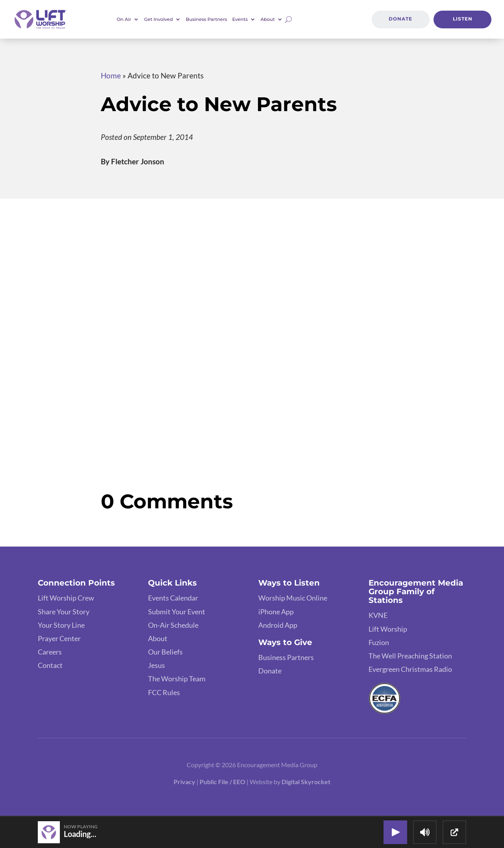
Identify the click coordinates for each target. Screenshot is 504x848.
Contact (50, 665)
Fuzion (379, 642)
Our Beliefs (165, 652)
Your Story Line (61, 625)
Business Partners (207, 19)
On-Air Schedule (173, 625)
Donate (400, 19)
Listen (463, 19)
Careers (50, 652)
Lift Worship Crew (66, 598)
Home (111, 75)
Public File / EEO (223, 782)
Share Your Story (64, 612)
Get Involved (158, 19)
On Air (124, 19)
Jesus (157, 665)
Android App (278, 625)
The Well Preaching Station (410, 656)
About (268, 19)
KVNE (378, 615)
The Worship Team (177, 679)
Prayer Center (59, 638)
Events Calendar (173, 598)
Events (240, 19)
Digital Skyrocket (306, 782)
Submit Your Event (177, 612)
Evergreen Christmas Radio (410, 669)
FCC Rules (164, 692)
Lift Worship (388, 629)
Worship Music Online (293, 598)
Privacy (184, 782)
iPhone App (276, 612)
